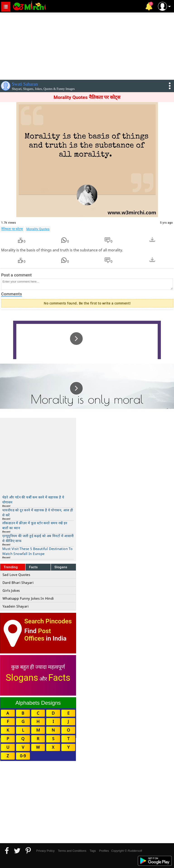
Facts (33, 567)
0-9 (23, 756)
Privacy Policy (45, 851)
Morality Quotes (38, 229)
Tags (93, 851)
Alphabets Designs (38, 703)
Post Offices (38, 635)
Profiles (104, 851)
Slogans (61, 567)
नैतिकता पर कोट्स (12, 229)
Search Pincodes (48, 621)
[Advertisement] (87, 45)
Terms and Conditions (72, 851)
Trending (11, 567)
